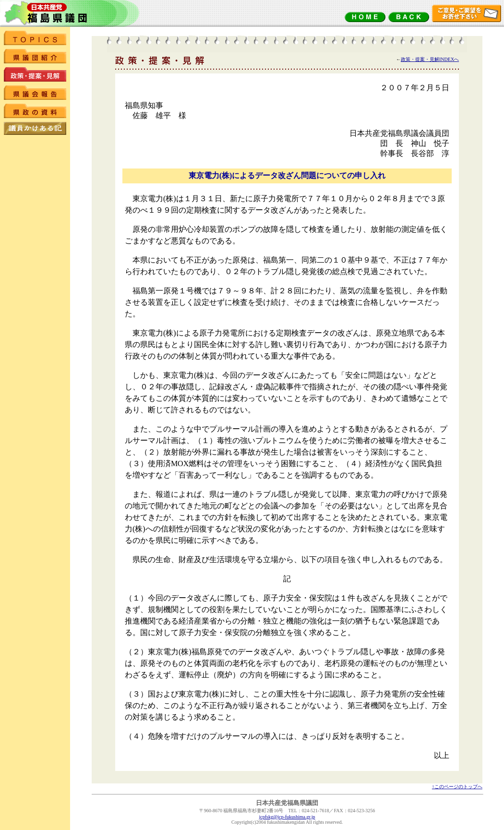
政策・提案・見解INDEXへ (430, 59)
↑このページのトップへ (457, 787)
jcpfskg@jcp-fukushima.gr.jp (287, 817)
